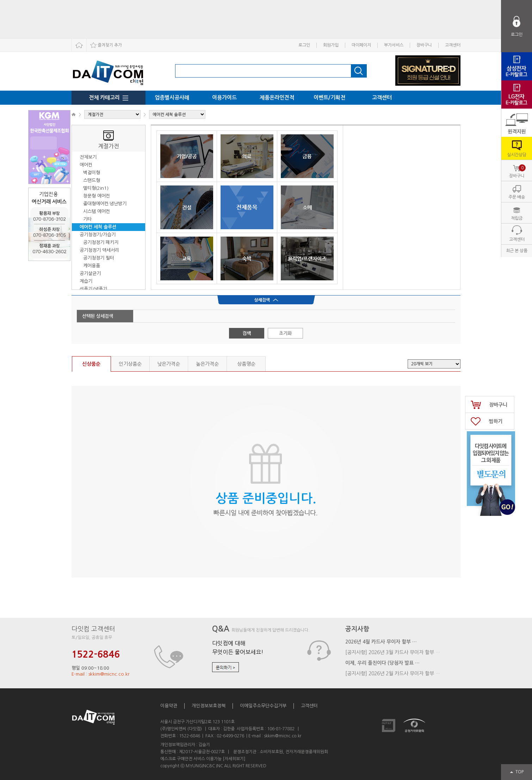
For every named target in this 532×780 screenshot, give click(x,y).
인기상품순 (130, 364)
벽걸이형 (92, 173)
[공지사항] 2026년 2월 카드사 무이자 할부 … (393, 674)
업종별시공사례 (172, 97)
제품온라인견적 (277, 97)
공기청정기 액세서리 (99, 250)
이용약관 (169, 706)
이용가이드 (224, 97)
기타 (87, 219)
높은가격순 (207, 364)
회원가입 (331, 45)
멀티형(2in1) (96, 188)
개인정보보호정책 (209, 706)
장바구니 (424, 45)
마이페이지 (361, 45)
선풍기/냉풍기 (93, 289)
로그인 (304, 45)
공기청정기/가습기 (98, 235)
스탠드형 (92, 180)
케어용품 (92, 266)
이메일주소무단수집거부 (263, 706)
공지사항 (357, 629)
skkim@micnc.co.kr (283, 736)
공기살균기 (90, 273)
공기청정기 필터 (99, 258)
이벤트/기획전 (329, 97)
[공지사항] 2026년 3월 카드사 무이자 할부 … (393, 652)
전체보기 (88, 157)
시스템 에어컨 (97, 211)
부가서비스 (394, 45)
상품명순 (246, 364)
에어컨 (86, 165)
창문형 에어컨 (97, 196)
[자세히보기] (234, 759)
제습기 (86, 281)
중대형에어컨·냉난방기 (105, 204)
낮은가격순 (169, 364)
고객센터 (453, 45)
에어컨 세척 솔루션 (98, 227)
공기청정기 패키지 (101, 242)
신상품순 (91, 364)
